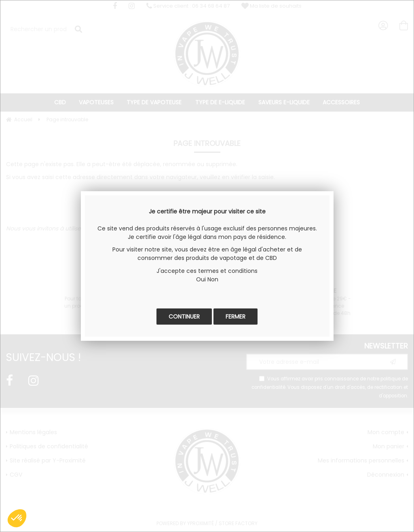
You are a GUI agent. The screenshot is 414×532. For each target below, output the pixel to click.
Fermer (236, 317)
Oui (201, 279)
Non (213, 279)
